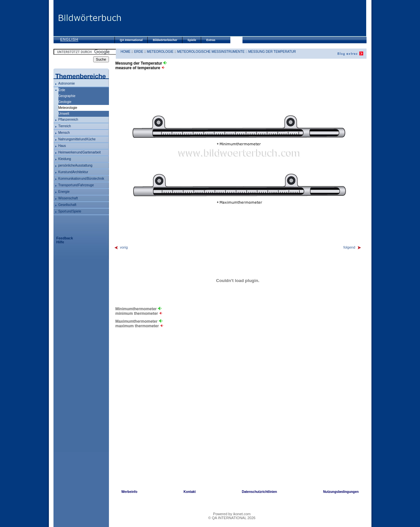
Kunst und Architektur (73, 172)
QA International (131, 40)
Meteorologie (160, 52)
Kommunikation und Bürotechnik (81, 179)
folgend (352, 247)
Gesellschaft (67, 205)
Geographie (67, 96)
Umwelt (64, 114)
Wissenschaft (68, 198)
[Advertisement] (244, 18)
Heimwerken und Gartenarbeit (80, 152)
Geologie (65, 102)
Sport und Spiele (70, 211)
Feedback (65, 238)
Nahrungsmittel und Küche (77, 139)
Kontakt (189, 492)
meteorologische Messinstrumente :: (213, 52)
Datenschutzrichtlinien (259, 492)
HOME (126, 52)
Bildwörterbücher (165, 40)
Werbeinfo (129, 492)
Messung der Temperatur (272, 52)
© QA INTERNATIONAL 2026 (232, 518)
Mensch (64, 133)
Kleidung (65, 159)
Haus (62, 146)
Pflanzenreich (68, 120)
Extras (211, 40)
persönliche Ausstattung (75, 165)
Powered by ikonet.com (232, 514)
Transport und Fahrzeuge (76, 185)
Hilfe (60, 242)
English (69, 39)
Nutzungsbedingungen (341, 492)
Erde (62, 90)
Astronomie (67, 83)
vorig (121, 247)
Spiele (192, 40)
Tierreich (65, 126)
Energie (64, 192)
